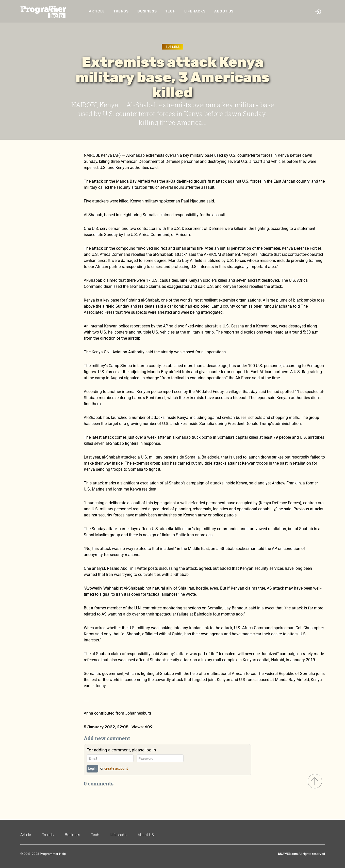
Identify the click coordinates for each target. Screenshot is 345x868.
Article (97, 11)
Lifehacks (195, 11)
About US (224, 11)
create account (116, 768)
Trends (121, 11)
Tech (170, 11)
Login (93, 769)
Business (147, 11)
